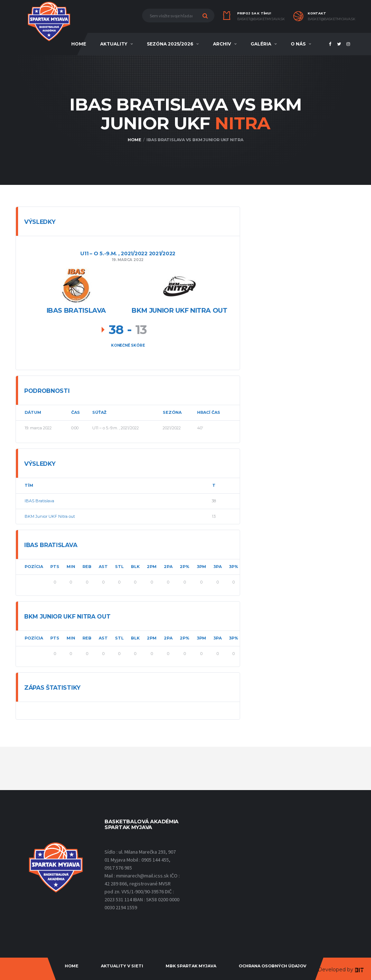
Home (72, 966)
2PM (152, 567)
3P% (234, 567)
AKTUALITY (114, 44)
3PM (201, 567)
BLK (135, 567)
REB (87, 567)
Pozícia (34, 567)
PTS (55, 567)
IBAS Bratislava (39, 501)
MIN (71, 567)
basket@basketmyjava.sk (261, 19)
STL (119, 567)
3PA (218, 567)
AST (103, 567)
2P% (185, 567)
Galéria (261, 44)
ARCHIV (222, 44)
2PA (168, 567)
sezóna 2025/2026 (170, 44)
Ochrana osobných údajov (272, 966)
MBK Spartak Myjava (191, 966)
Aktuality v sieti (122, 966)
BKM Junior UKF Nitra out (50, 516)
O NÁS (298, 44)
